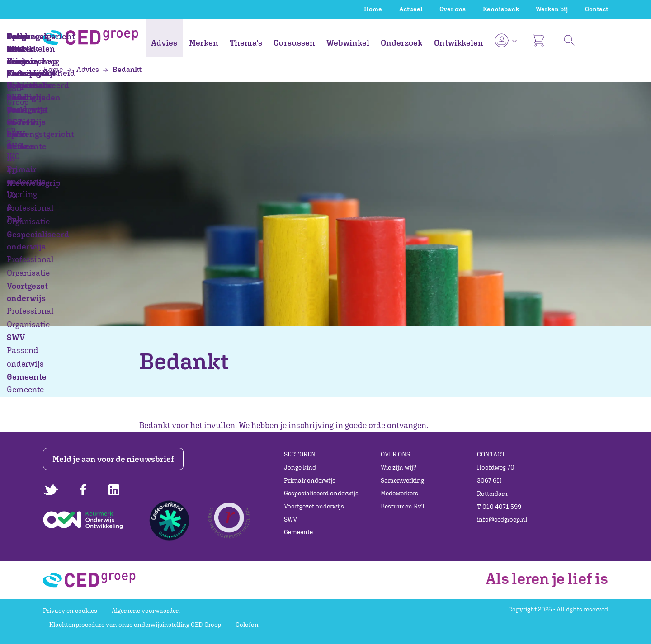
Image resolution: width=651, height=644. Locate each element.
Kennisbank (501, 9)
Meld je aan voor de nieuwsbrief (114, 459)
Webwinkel (348, 43)
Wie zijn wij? (399, 467)
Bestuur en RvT (403, 506)
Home (373, 9)
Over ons (453, 9)
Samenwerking (402, 480)
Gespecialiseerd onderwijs (321, 493)
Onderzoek (401, 43)
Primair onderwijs (310, 480)
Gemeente (298, 532)
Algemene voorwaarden (146, 611)
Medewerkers (399, 493)
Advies (164, 43)
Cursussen (294, 43)
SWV (290, 519)
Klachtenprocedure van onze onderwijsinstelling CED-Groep (135, 625)
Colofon (247, 625)
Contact (597, 9)
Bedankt (122, 69)
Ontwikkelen (459, 43)
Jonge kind (300, 467)
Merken (204, 43)
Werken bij (552, 9)
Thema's (246, 43)
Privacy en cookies (70, 611)
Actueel (411, 9)
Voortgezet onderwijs (314, 506)
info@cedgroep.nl (502, 519)
